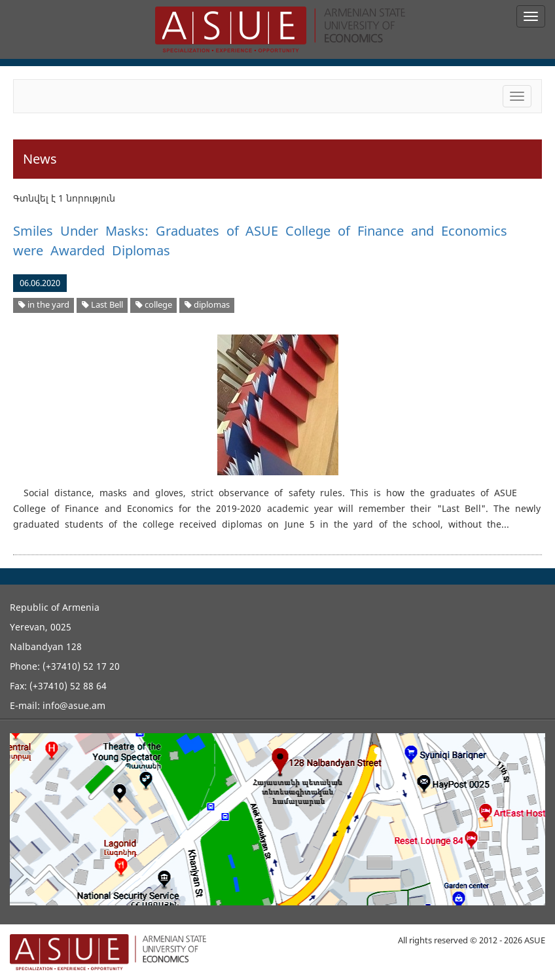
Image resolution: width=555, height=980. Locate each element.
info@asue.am (74, 705)
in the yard (44, 305)
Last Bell (102, 305)
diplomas (207, 305)
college (154, 305)
